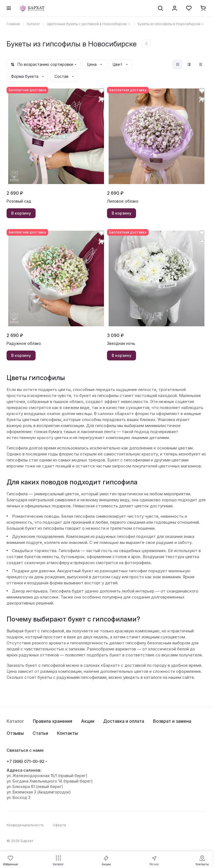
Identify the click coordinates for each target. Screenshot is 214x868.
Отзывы (15, 733)
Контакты (67, 733)
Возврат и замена (172, 721)
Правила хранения (53, 721)
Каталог (15, 721)
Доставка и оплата (124, 721)
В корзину (21, 213)
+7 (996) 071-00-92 (25, 761)
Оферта (59, 825)
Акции (88, 721)
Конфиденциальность (25, 825)
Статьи (40, 733)
